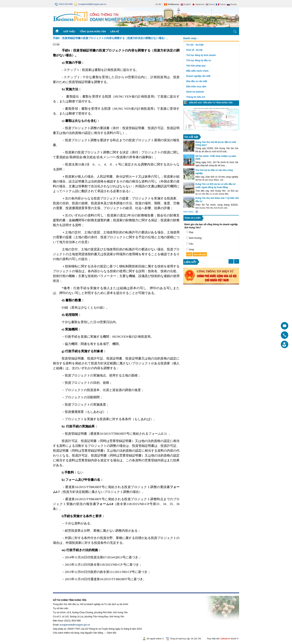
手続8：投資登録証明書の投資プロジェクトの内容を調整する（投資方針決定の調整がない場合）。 (111, 38)
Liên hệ (115, 32)
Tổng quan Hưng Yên (93, 32)
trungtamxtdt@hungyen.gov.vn (90, 4)
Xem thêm (188, 212)
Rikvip (76, 595)
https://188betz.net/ (62, 595)
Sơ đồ (158, 4)
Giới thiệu (69, 32)
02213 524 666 (64, 4)
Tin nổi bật (191, 137)
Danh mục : (191, 38)
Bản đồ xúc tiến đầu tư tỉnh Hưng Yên (211, 103)
